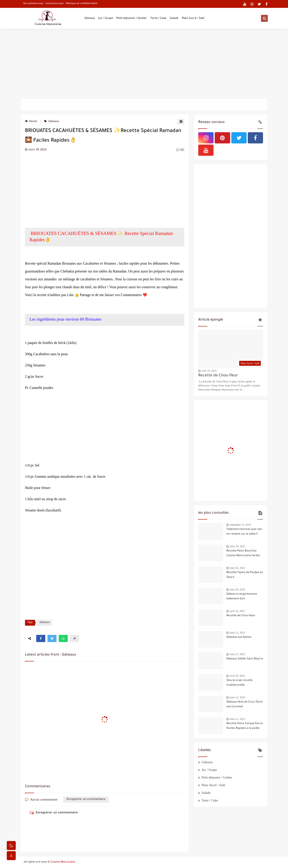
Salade (174, 18)
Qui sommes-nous (33, 4)
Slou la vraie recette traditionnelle (240, 683)
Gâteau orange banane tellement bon (242, 597)
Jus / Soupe (106, 18)
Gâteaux (90, 18)
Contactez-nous (54, 4)
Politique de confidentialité (82, 4)
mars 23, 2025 (237, 697)
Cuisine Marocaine (63, 862)
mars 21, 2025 (237, 719)
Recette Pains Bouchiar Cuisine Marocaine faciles (243, 553)
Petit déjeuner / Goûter (132, 18)
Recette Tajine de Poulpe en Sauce (245, 575)
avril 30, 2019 (237, 676)
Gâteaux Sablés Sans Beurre (245, 659)
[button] (41, 638)
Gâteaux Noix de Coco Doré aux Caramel (244, 704)
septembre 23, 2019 (240, 525)
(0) (180, 150)
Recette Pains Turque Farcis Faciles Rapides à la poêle (245, 726)
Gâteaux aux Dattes (239, 637)
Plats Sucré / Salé (193, 18)
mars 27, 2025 (237, 654)
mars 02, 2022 (237, 568)
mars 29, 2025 (237, 546)
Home (31, 122)
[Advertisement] (144, 63)
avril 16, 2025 (209, 371)
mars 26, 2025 (237, 589)
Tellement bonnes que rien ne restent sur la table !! (244, 532)
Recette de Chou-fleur (218, 376)
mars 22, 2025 (237, 633)
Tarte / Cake (158, 18)
